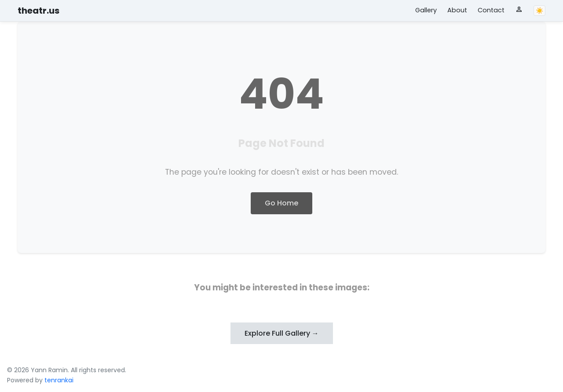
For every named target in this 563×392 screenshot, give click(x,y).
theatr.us (38, 11)
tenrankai (59, 380)
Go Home (281, 203)
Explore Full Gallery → (282, 333)
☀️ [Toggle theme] (539, 11)
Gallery (426, 10)
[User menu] (519, 9)
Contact (491, 10)
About (457, 10)
